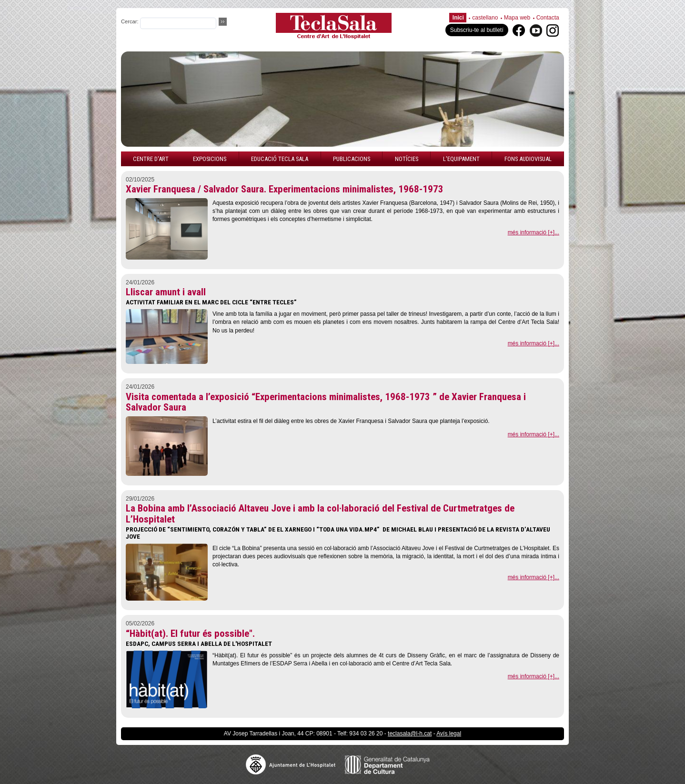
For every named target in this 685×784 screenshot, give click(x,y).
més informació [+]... (534, 232)
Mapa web (517, 18)
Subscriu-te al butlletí (477, 30)
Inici (458, 18)
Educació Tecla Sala (280, 159)
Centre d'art (151, 159)
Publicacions (352, 159)
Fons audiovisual (528, 159)
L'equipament (461, 159)
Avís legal (449, 734)
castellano (485, 18)
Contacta (548, 18)
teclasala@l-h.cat (410, 734)
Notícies (407, 159)
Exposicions (210, 159)
